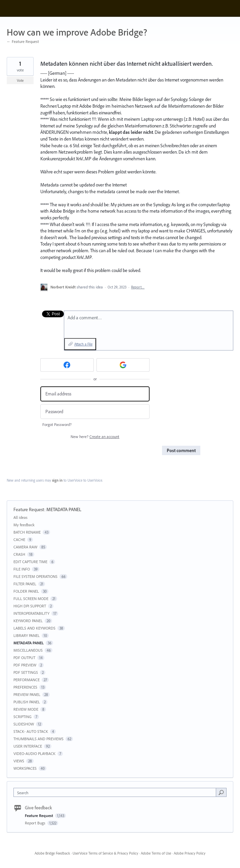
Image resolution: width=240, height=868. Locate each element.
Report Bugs (36, 823)
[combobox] (116, 792)
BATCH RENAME (27, 532)
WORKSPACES (25, 768)
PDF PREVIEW (25, 665)
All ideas (21, 517)
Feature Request (29, 509)
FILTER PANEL (25, 584)
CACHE (19, 539)
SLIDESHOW (24, 724)
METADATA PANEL (64, 509)
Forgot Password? (57, 424)
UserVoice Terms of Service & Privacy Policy (105, 853)
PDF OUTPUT (24, 658)
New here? (95, 437)
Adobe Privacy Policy (190, 853)
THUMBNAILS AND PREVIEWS (38, 739)
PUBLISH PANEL (27, 702)
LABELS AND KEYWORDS (34, 628)
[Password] (95, 412)
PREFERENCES (25, 687)
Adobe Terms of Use (156, 853)
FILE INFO (22, 569)
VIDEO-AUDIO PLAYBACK (34, 753)
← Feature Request (23, 41)
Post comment (181, 450)
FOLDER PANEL (26, 591)
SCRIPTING (23, 717)
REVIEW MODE (26, 709)
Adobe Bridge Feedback (52, 853)
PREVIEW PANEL (27, 694)
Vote (20, 80)
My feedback (24, 525)
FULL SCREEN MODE (31, 599)
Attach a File (83, 344)
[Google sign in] (123, 365)
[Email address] (95, 394)
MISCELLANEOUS (28, 650)
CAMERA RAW (25, 547)
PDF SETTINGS (26, 672)
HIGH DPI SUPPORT (30, 606)
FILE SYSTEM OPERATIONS (35, 576)
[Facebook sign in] (67, 365)
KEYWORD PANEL (28, 621)
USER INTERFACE (28, 746)
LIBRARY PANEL (27, 635)
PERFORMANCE (27, 680)
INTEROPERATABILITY (31, 613)
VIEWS (19, 761)
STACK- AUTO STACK (31, 731)
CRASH (19, 554)
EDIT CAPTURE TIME (30, 562)
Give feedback (38, 808)
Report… (138, 287)
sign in (57, 480)
